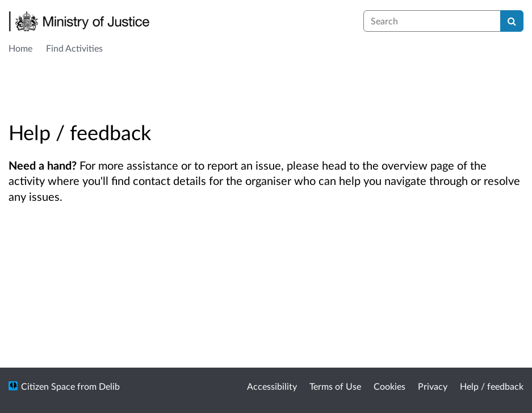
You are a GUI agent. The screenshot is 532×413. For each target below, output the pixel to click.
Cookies (389, 386)
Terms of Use (335, 386)
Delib (109, 386)
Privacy (433, 386)
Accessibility (272, 386)
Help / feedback (492, 386)
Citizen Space (48, 386)
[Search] (512, 21)
